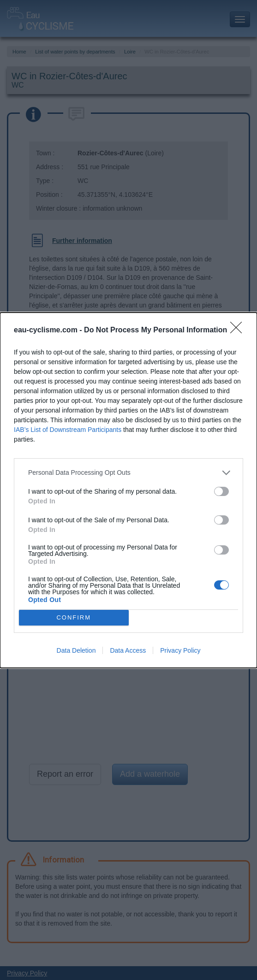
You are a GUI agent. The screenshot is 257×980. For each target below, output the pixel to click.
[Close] (239, 331)
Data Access (128, 650)
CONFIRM (74, 617)
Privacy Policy (180, 650)
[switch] (221, 491)
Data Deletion (76, 650)
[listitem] (128, 473)
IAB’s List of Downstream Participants (68, 430)
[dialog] (128, 490)
